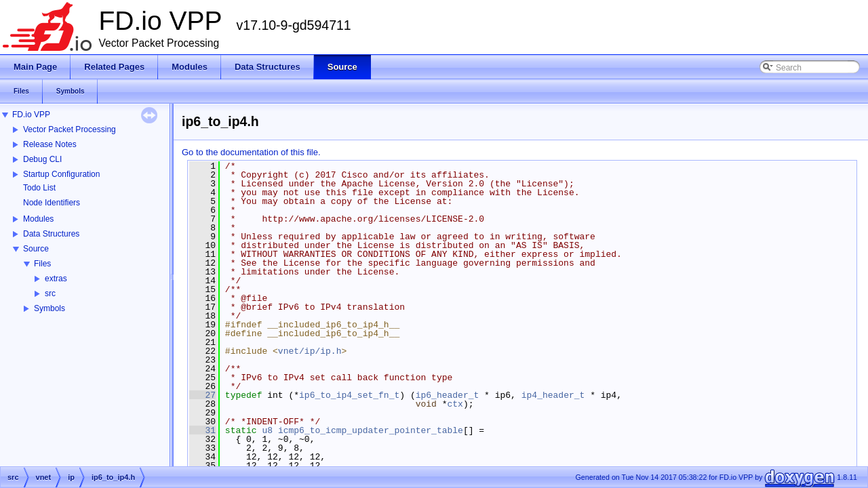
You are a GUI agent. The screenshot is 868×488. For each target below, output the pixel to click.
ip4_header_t (553, 395)
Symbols (50, 308)
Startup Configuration (61, 174)
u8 (267, 430)
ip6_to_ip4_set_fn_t (349, 395)
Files (42, 264)
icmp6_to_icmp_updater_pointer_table (371, 430)
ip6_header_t (448, 395)
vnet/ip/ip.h (310, 351)
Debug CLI (42, 159)
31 (202, 430)
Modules (38, 219)
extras (56, 279)
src (50, 293)
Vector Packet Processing (70, 129)
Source (36, 249)
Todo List (39, 188)
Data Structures (51, 234)
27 (202, 395)
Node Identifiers (52, 203)
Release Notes (50, 144)
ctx (455, 404)
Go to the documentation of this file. (251, 152)
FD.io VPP (31, 115)
